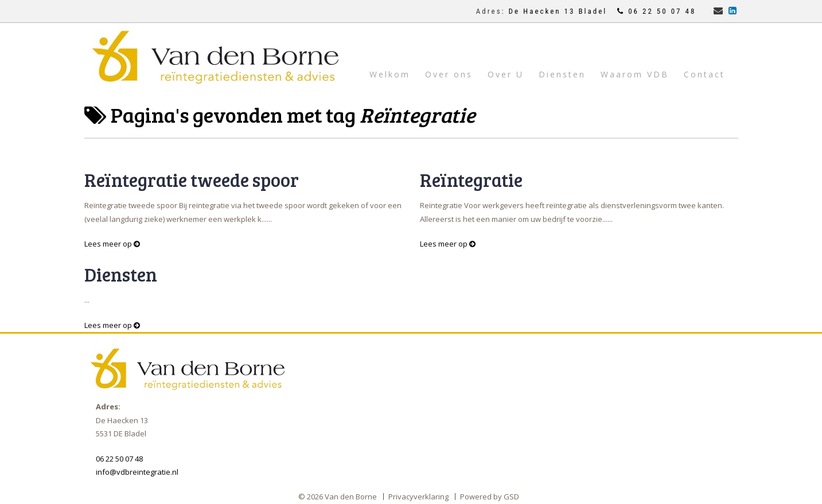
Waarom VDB (635, 74)
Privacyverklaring (418, 497)
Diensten (562, 74)
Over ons (449, 74)
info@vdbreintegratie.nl (137, 472)
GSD (511, 497)
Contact (704, 74)
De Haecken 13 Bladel (560, 11)
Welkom (390, 74)
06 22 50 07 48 (657, 11)
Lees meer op (112, 244)
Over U (506, 74)
